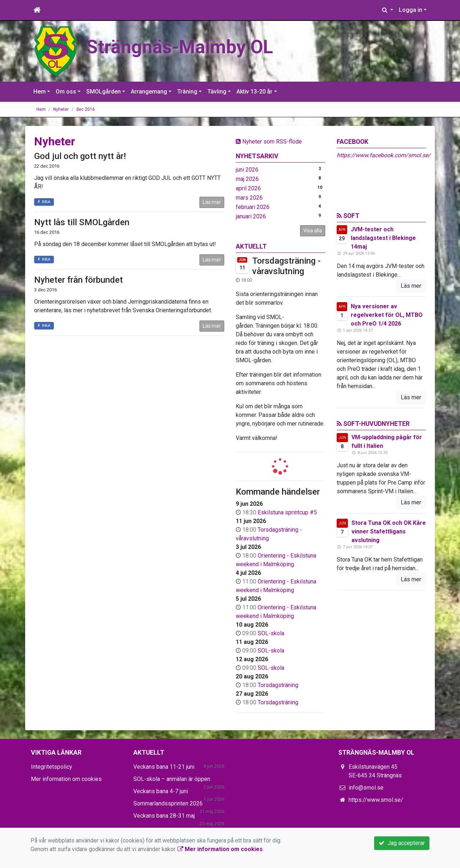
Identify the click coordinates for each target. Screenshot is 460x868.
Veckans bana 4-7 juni (161, 791)
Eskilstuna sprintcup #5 (287, 512)
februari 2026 (253, 207)
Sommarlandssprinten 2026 (168, 803)
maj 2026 (247, 179)
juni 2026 (247, 170)
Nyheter (61, 109)
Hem (40, 92)
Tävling (217, 92)
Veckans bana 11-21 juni (164, 767)
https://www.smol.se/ (376, 800)
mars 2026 (249, 198)
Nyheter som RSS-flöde (269, 142)
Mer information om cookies (66, 779)
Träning (187, 92)
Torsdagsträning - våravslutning (286, 266)
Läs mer (212, 202)
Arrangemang (149, 92)
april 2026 (248, 188)
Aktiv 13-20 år (254, 92)
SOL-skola (271, 633)
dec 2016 (86, 109)
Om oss (66, 92)
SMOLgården (103, 92)
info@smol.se (366, 788)
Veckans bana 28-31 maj (164, 816)
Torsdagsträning (278, 685)
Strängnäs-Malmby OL (180, 47)
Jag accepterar (402, 843)
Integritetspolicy (52, 767)
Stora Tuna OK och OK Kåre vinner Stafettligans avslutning (389, 531)
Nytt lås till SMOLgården (82, 222)
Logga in (411, 10)
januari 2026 (251, 216)
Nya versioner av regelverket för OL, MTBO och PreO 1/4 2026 (387, 315)
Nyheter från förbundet (79, 280)
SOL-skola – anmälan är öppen (172, 779)
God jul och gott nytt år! (80, 156)
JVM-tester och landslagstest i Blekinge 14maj (383, 238)
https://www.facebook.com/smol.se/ (384, 155)
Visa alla (313, 231)
